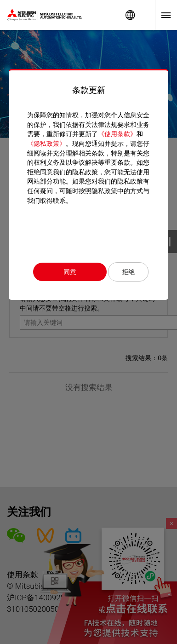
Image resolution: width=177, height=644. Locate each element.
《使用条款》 (117, 134)
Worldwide (130, 15)
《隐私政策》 (46, 144)
